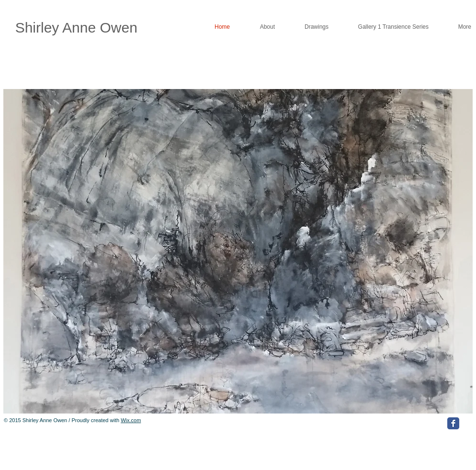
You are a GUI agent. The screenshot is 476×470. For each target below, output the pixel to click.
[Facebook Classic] (453, 423)
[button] (238, 251)
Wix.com (131, 420)
